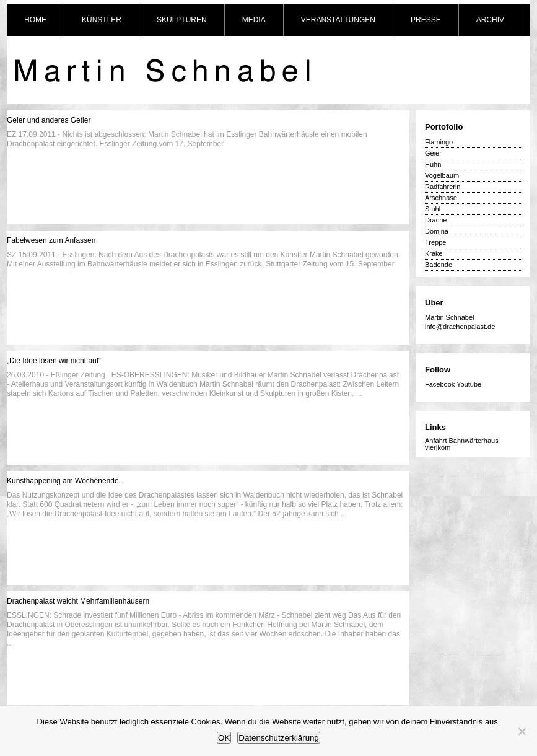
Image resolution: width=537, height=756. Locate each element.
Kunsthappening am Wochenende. (64, 481)
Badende (439, 265)
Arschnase (441, 198)
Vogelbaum (442, 175)
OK (224, 738)
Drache (436, 220)
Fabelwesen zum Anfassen (51, 240)
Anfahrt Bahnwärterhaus (462, 441)
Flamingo (439, 142)
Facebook (440, 384)
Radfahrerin (443, 187)
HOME (35, 20)
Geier (433, 153)
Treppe (435, 242)
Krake (434, 253)
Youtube (469, 384)
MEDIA (254, 20)
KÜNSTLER (102, 20)
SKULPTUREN (182, 20)
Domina (437, 231)
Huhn (433, 164)
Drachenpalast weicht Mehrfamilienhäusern (78, 601)
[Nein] (522, 731)
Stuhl (433, 209)
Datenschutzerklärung (279, 738)
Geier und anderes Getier (49, 120)
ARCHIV (490, 20)
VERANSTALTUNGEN (338, 20)
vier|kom (438, 447)
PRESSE (426, 20)
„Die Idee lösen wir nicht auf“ (54, 361)
